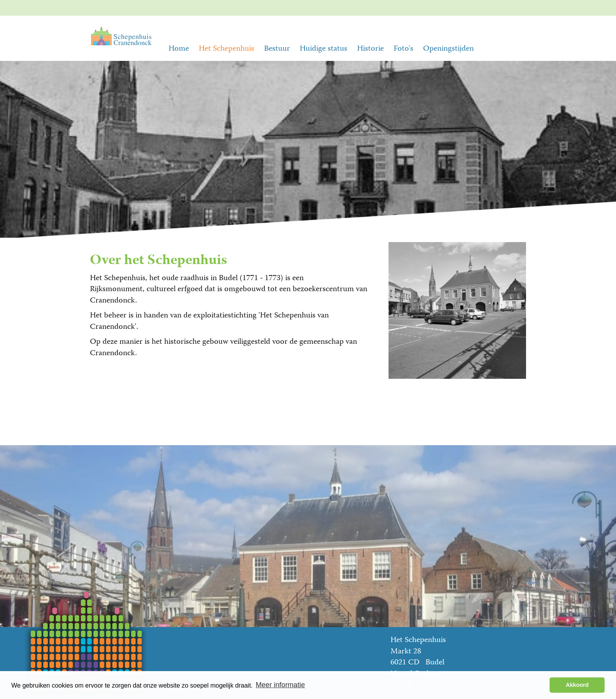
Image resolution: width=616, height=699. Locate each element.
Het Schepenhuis (226, 49)
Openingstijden (448, 49)
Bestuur (277, 49)
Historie (370, 49)
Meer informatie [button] (280, 685)
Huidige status (324, 49)
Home (179, 49)
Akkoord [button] (577, 685)
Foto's (403, 49)
